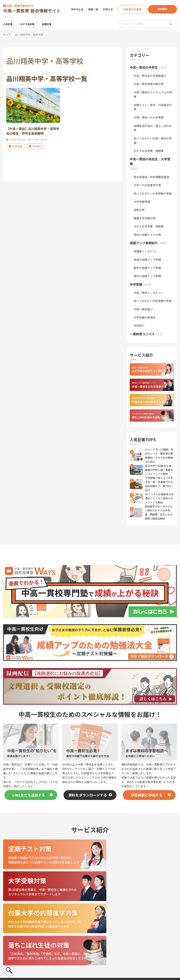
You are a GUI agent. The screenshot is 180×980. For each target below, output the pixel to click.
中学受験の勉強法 (145, 317)
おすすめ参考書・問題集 (149, 151)
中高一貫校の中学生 (124, 924)
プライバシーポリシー (18, 951)
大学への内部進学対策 (147, 185)
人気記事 (8, 24)
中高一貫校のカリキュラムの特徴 (153, 94)
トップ (7, 35)
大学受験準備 (142, 202)
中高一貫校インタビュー (149, 293)
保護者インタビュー (146, 251)
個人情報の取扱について (19, 944)
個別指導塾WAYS (155, 924)
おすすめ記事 (27, 24)
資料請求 (162, 9)
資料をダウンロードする (88, 795)
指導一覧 (93, 9)
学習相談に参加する (147, 795)
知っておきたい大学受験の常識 (153, 193)
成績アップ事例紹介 (124, 941)
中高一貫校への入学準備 (149, 117)
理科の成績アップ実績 (147, 276)
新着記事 (47, 24)
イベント (150, 943)
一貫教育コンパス (123, 954)
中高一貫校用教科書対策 (149, 84)
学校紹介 (36, 147)
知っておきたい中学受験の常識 (153, 301)
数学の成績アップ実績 (147, 268)
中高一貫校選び (143, 309)
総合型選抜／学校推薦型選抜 (151, 177)
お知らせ (108, 9)
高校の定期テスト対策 (147, 235)
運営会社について (15, 938)
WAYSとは (77, 9)
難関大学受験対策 (145, 218)
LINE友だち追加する (29, 795)
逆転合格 (139, 210)
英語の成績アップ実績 (147, 260)
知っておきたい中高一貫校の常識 (153, 141)
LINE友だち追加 (132, 9)
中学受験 (15, 147)
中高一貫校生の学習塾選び (150, 76)
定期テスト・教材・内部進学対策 (153, 107)
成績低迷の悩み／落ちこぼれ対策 (153, 128)
